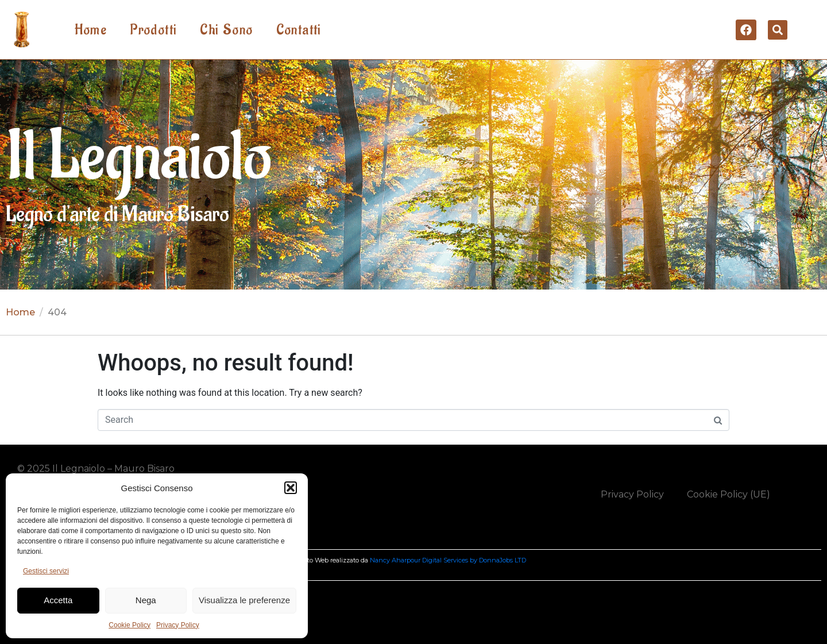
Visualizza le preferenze (244, 600)
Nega (146, 600)
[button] (291, 488)
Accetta (58, 600)
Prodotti (153, 30)
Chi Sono (226, 30)
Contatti (299, 30)
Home (91, 30)
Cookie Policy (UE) (729, 494)
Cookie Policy (130, 625)
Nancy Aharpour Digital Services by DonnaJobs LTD (448, 560)
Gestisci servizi (46, 571)
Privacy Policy (178, 625)
